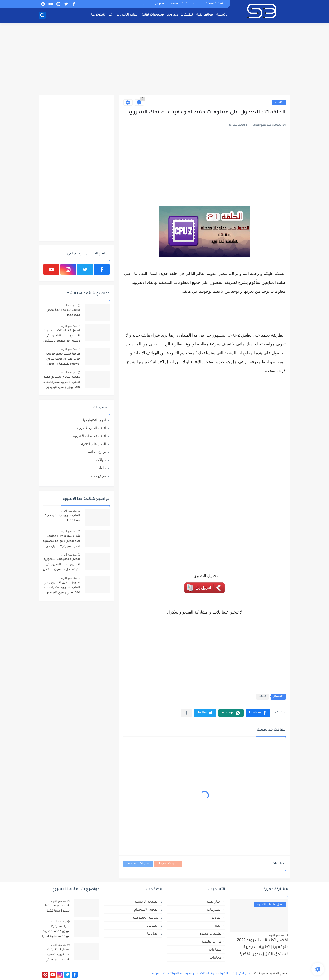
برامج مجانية (97, 452)
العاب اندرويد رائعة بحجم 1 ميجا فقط (63, 313)
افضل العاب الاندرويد (91, 428)
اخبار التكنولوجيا (102, 15)
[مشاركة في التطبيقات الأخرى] (186, 713)
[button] (258, 713)
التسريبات (214, 909)
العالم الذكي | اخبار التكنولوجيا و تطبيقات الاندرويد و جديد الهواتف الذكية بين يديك (200, 974)
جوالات (101, 460)
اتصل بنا (144, 4)
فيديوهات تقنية (153, 15)
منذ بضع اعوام (69, 306)
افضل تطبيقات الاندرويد (89, 436)
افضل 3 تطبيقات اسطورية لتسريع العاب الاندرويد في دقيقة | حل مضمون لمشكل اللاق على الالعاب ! (61, 337)
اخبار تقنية (214, 901)
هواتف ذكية (205, 15)
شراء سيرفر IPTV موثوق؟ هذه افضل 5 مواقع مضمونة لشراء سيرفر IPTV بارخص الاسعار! (61, 542)
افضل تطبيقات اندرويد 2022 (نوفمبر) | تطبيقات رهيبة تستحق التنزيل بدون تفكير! (262, 948)
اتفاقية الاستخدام (212, 4)
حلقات (279, 102)
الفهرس (160, 4)
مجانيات (216, 957)
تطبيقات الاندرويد (180, 15)
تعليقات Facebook (138, 864)
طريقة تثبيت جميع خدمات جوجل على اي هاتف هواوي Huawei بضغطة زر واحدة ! (63, 359)
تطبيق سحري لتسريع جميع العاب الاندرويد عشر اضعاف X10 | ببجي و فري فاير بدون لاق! (61, 383)
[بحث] (42, 15)
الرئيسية (222, 15)
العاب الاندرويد (128, 15)
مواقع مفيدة (97, 476)
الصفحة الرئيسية (147, 901)
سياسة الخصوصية (183, 4)
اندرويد (217, 917)
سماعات (215, 949)
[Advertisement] (164, 59)
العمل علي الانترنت (92, 444)
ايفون (217, 925)
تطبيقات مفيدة (211, 933)
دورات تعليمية (212, 941)
